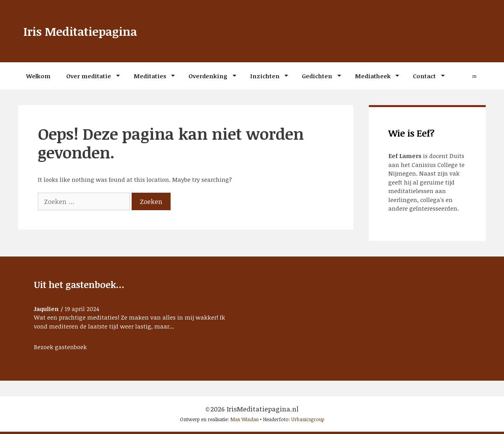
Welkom (38, 76)
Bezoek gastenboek (60, 347)
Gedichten (317, 76)
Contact (424, 76)
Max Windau (244, 419)
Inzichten (265, 76)
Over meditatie (89, 76)
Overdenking (208, 76)
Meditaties (150, 76)
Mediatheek (373, 76)
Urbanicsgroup (308, 419)
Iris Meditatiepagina (86, 31)
